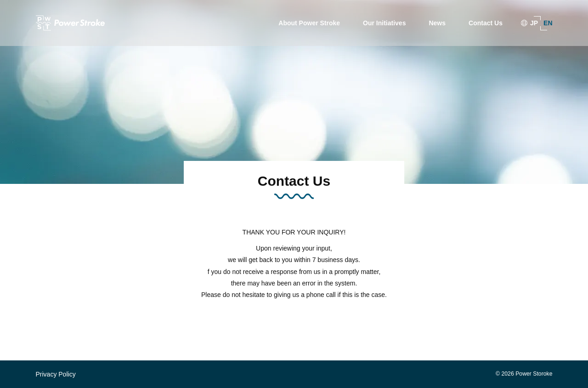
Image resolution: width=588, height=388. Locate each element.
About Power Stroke (309, 23)
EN (548, 23)
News (437, 23)
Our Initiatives (384, 23)
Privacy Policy (56, 374)
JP (534, 23)
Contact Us (486, 23)
